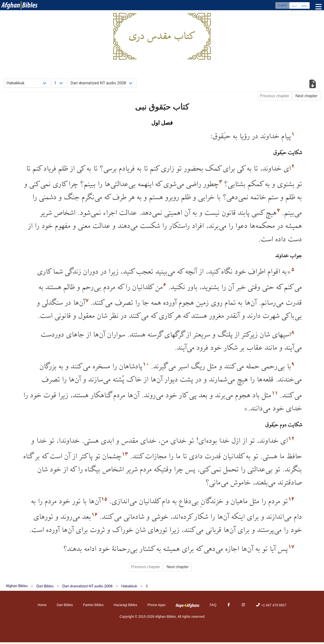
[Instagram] (243, 605)
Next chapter (306, 96)
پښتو (304, 6)
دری (294, 6)
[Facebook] (229, 605)
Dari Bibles (65, 605)
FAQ (213, 605)
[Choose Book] (27, 83)
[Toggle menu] (317, 7)
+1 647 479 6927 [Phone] (271, 605)
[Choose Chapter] (59, 83)
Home (42, 605)
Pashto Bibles (93, 605)
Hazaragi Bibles (125, 605)
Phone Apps (157, 605)
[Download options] (312, 85)
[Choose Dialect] (102, 83)
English (283, 6)
